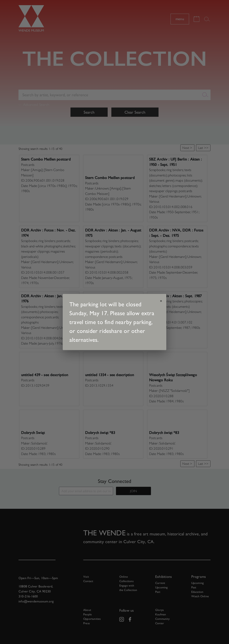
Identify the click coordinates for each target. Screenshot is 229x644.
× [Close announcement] (161, 301)
